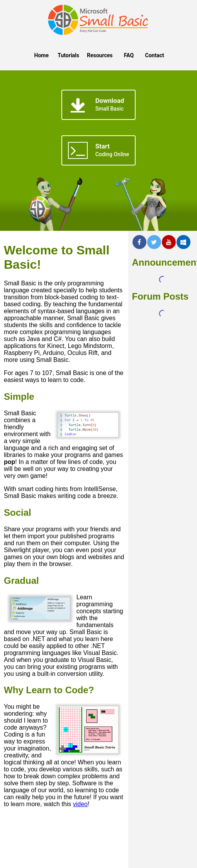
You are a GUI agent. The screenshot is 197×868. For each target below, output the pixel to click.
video (80, 804)
